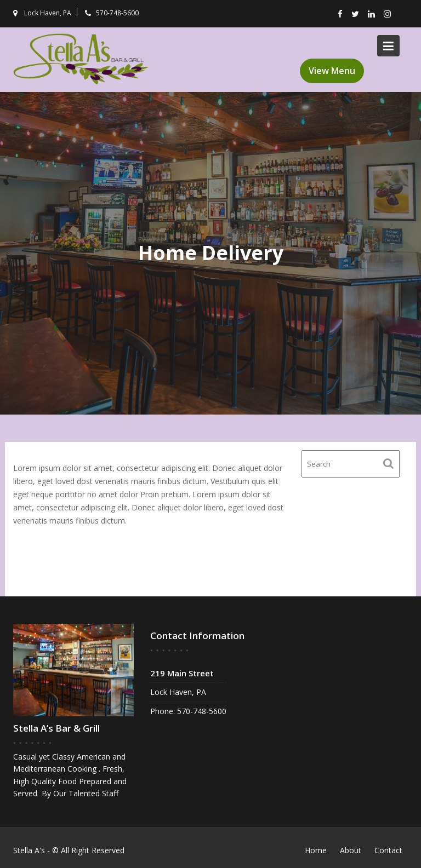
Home (316, 850)
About (351, 850)
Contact (388, 850)
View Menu (332, 71)
